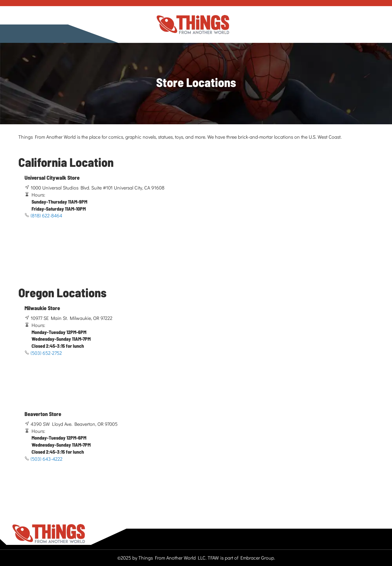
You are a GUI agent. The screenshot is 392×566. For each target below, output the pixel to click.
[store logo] (193, 25)
